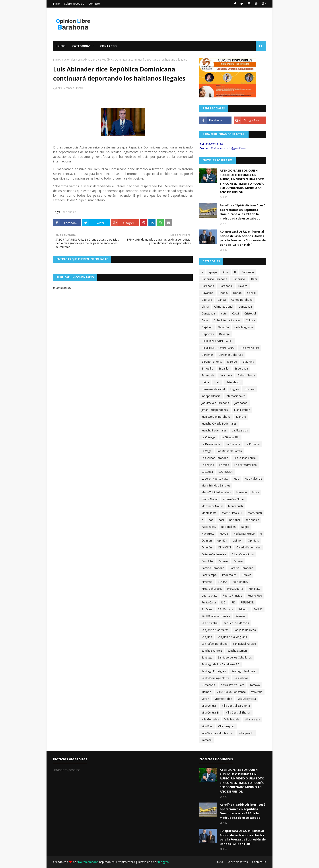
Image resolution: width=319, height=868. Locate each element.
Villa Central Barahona (236, 706)
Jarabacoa (241, 403)
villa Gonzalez (210, 719)
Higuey (235, 389)
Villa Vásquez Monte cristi (217, 733)
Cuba (205, 320)
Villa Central (209, 706)
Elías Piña (248, 362)
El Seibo (232, 362)
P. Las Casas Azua (243, 554)
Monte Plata (209, 513)
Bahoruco (248, 272)
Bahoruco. (239, 279)
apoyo (213, 272)
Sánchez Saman (237, 651)
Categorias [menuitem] (81, 46)
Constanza (245, 307)
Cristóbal (250, 313)
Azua (226, 272)
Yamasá (207, 740)
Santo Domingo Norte (215, 678)
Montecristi (255, 513)
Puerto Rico (255, 596)
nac (211, 520)
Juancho (241, 417)
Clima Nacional (224, 307)
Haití (217, 382)
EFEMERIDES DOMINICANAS (218, 348)
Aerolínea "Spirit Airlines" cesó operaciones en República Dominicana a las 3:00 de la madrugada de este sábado (243, 212)
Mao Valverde (253, 479)
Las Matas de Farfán (229, 451)
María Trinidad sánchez (216, 492)
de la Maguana (244, 327)
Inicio (56, 4)
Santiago (207, 657)
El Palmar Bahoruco (231, 355)
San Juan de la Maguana (232, 637)
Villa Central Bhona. (238, 713)
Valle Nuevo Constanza (231, 692)
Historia (250, 389)
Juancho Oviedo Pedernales (219, 424)
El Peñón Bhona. (212, 362)
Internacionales (236, 396)
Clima (205, 307)
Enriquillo (207, 369)
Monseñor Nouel (212, 506)
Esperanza (241, 369)
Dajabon (207, 327)
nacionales (69, 60)
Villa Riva (207, 726)
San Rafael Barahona (215, 644)
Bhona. (223, 293)
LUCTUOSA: (226, 472)
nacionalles (228, 527)
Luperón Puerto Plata (215, 479)
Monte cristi (235, 506)
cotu (224, 313)
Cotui (235, 313)
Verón (205, 699)
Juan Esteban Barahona (216, 417)
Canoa (222, 300)
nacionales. (209, 527)
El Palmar (207, 355)
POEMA (223, 582)
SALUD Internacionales (216, 616)
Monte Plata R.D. (232, 513)
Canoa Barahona (242, 300)
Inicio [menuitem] (61, 46)
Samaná (240, 616)
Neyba (224, 534)
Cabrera (207, 300)
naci (221, 520)
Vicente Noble (223, 699)
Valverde (257, 692)
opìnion (237, 541)
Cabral (251, 293)
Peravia (247, 575)
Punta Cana (209, 602)
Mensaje (242, 492)
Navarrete (208, 534)
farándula (226, 375)
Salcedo (243, 609)
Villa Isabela (232, 719)
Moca (256, 492)
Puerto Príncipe (232, 596)
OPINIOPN (224, 547)
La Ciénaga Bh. (230, 437)
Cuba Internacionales (227, 320)
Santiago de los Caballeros (235, 657)
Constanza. (209, 313)
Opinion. (253, 541)
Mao (236, 479)
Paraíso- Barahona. (242, 568)
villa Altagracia (247, 699)
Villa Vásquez (226, 726)
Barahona (208, 286)
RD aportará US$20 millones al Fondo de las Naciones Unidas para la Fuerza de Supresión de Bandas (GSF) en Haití (243, 238)
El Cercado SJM (250, 348)
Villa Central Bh (211, 713)
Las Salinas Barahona (215, 458)
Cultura (250, 320)
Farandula (208, 375)
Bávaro (243, 286)
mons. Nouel (210, 499)
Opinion (207, 541)
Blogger (163, 862)
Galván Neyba (246, 375)
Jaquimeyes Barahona (215, 403)
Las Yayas (208, 465)
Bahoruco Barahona (214, 279)
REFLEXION (247, 602)
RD (233, 602)
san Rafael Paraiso (245, 644)
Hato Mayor (233, 382)
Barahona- (226, 286)
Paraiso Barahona (213, 568)
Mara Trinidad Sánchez (216, 485)
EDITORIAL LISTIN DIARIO (217, 341)
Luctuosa (207, 472)
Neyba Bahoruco (244, 534)
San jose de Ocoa (245, 630)
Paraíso (238, 561)
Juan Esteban (242, 410)
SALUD (258, 609)
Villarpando (246, 733)
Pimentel (207, 582)
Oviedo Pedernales (248, 547)
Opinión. (207, 547)
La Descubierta (211, 444)
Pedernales (229, 575)
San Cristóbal (210, 623)
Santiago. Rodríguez (244, 671)
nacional (235, 520)
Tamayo (255, 685)
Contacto (94, 4)
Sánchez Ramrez (212, 651)
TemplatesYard (125, 862)
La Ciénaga (208, 437)
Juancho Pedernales (214, 430)
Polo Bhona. (240, 582)
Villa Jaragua (252, 719)
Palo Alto (207, 561)
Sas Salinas (241, 678)
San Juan (207, 637)
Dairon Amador (88, 862)
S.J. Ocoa (207, 609)
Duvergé (224, 334)
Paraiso (223, 561)
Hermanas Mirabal (213, 389)
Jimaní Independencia (215, 410)
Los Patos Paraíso (246, 465)
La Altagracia (240, 430)
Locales (224, 465)
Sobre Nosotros (238, 862)
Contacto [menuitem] (108, 46)
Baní (254, 279)
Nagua (245, 527)
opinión (222, 541)
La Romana (253, 444)
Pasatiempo (209, 575)
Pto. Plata (254, 589)
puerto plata (209, 596)
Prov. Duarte (235, 589)
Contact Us (259, 862)
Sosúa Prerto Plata (233, 685)
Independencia (211, 396)
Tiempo (206, 692)
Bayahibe (207, 293)
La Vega (206, 451)
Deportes (208, 334)
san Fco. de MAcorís (236, 623)
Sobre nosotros (74, 4)
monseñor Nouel (234, 499)
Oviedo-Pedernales (214, 554)
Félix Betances (65, 88)
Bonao (237, 293)
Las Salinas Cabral (245, 458)
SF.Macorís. (209, 685)
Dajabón (223, 327)
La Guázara (233, 444)
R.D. (224, 602)
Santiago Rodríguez (214, 671)
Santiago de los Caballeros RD (221, 664)
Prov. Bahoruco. (212, 589)
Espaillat (224, 369)
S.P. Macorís (225, 609)
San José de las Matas (215, 630)
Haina (205, 382)
